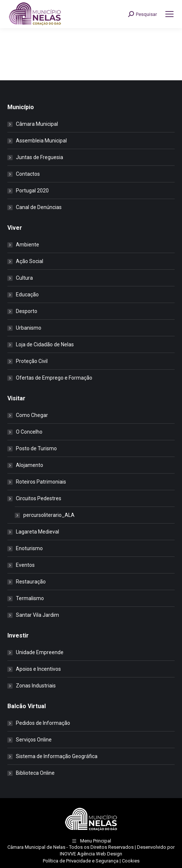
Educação (27, 295)
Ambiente (28, 245)
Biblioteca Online (35, 773)
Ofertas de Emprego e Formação (54, 378)
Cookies (131, 861)
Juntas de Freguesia (40, 157)
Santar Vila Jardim (37, 615)
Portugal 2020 (32, 191)
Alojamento (30, 465)
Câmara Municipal (37, 124)
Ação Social (30, 261)
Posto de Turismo (36, 448)
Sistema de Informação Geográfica (57, 756)
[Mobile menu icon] (169, 14)
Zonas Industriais (36, 686)
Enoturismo (29, 548)
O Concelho (29, 432)
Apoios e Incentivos (38, 669)
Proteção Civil (32, 361)
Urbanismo (29, 328)
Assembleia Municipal (41, 141)
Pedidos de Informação (43, 723)
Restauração (31, 582)
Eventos (25, 565)
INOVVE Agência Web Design (91, 854)
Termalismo (30, 598)
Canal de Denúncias (39, 207)
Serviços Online (34, 740)
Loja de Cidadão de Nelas (45, 344)
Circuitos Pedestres (35, 498)
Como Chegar (32, 415)
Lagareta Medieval (37, 532)
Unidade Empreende (40, 652)
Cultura (24, 278)
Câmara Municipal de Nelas (36, 847)
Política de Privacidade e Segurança (81, 861)
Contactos (28, 174)
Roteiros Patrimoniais (41, 482)
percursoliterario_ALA (49, 515)
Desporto (27, 311)
